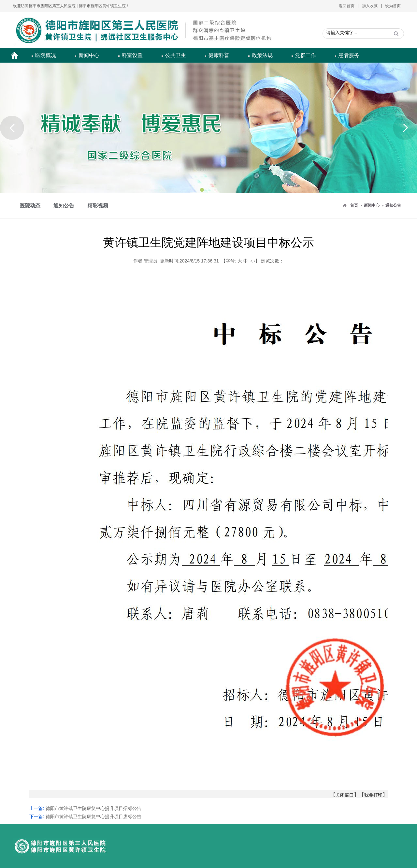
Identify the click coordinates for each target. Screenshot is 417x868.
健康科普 (219, 55)
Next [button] (405, 128)
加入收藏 (370, 6)
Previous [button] (12, 128)
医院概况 (46, 55)
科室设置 (132, 55)
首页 (354, 205)
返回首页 (347, 6)
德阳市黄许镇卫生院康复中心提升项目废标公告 (93, 816)
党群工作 (306, 55)
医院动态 (30, 206)
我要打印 (373, 795)
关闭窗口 (345, 795)
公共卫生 (176, 55)
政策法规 (262, 55)
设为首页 (393, 6)
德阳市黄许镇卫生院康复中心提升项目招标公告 (93, 808)
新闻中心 (89, 55)
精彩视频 (98, 206)
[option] (208, 128)
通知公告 (393, 205)
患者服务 (349, 55)
